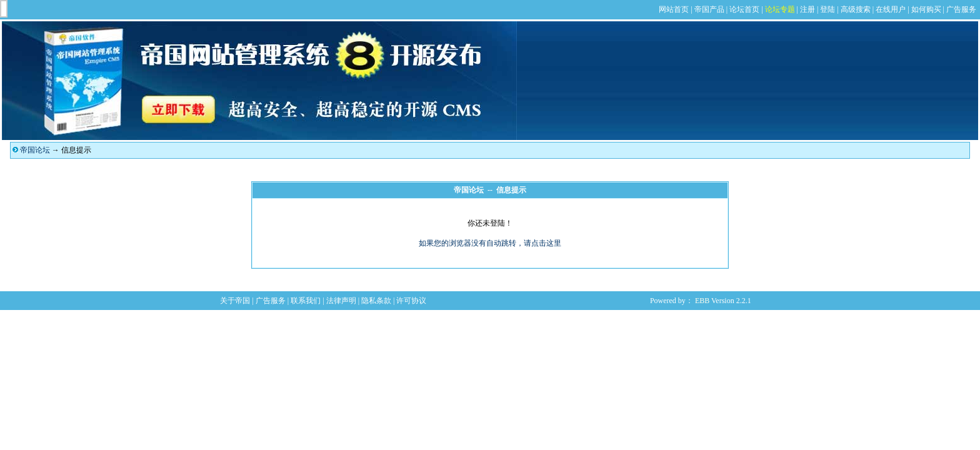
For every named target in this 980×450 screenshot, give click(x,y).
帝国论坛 (35, 150)
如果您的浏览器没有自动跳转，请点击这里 (490, 243)
